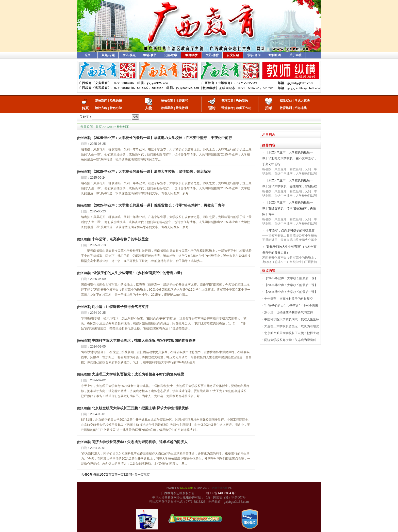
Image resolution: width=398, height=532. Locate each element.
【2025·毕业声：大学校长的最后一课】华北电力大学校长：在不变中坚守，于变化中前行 (162, 138)
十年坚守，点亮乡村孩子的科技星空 (120, 239)
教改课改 (242, 101)
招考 (269, 108)
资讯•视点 (129, 55)
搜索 (135, 117)
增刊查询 (275, 55)
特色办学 (116, 108)
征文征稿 (233, 55)
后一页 (139, 475)
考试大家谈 (302, 101)
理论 (212, 108)
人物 (148, 108)
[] (84, 138)
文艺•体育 (212, 55)
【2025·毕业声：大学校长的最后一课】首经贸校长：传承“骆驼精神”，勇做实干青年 (158, 205)
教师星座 (167, 108)
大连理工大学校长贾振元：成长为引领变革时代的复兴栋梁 (138, 374)
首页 (87, 55)
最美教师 (182, 108)
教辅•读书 (150, 55)
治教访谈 (116, 101)
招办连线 (301, 108)
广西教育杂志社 (219, 488)
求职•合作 (254, 55)
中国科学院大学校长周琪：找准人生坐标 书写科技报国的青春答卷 (144, 340)
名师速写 (182, 101)
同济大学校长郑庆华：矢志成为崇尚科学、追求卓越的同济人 (140, 442)
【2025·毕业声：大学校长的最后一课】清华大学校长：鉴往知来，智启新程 (151, 171)
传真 (85, 108)
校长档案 (167, 101)
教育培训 (286, 108)
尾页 (147, 475)
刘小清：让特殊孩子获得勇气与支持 (120, 307)
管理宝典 (227, 101)
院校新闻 (101, 101)
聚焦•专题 (108, 55)
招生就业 (286, 101)
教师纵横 (191, 55)
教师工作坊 (244, 108)
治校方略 (101, 108)
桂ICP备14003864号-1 (222, 493)
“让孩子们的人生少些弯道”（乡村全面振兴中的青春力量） (138, 273)
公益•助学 (171, 55)
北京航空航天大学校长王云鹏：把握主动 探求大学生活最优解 (140, 408)
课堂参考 (227, 108)
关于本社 (295, 55)
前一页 (119, 475)
